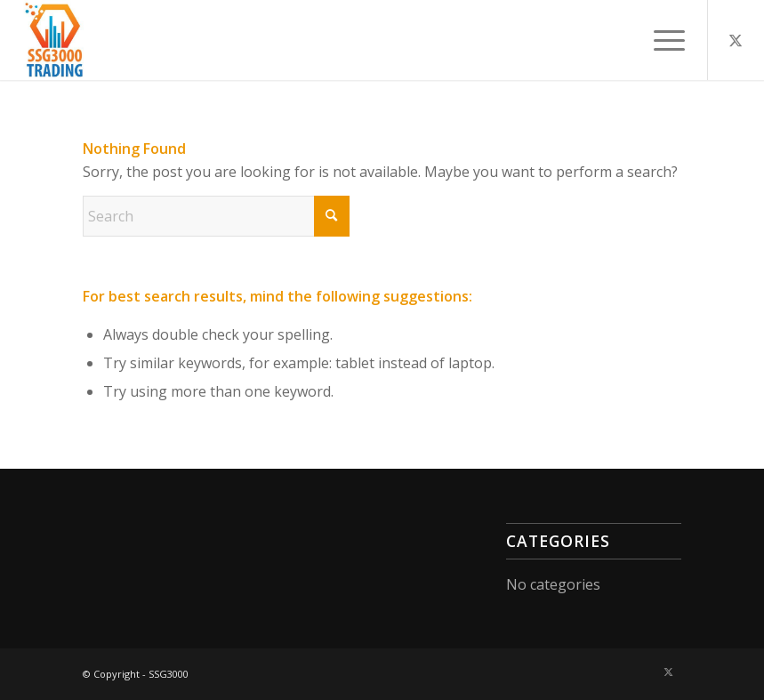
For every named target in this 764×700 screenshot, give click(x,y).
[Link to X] (736, 40)
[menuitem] (660, 40)
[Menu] (660, 40)
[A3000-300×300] (55, 40)
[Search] (216, 216)
